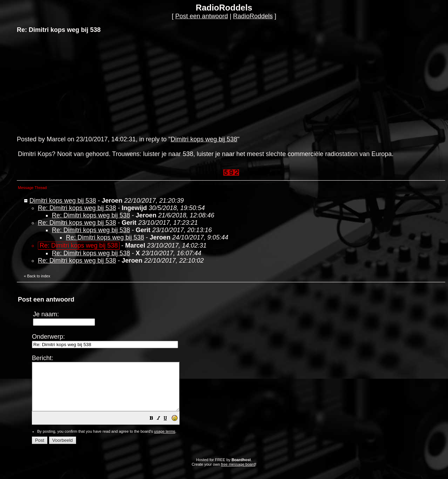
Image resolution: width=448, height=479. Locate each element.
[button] (169, 428)
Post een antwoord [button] (202, 16)
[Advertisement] (69, 84)
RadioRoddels (253, 16)
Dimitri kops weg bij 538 (204, 139)
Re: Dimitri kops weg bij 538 (77, 208)
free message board (238, 474)
